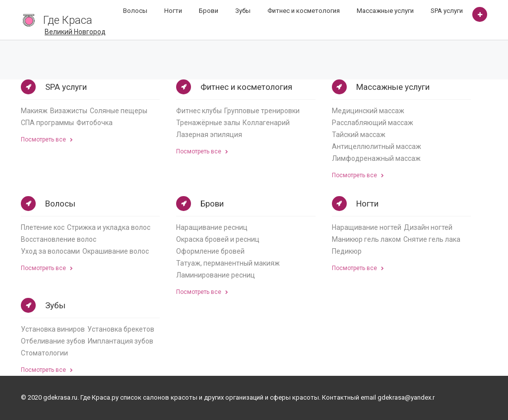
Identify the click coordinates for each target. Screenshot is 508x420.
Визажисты (69, 111)
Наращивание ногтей (367, 227)
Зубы (243, 11)
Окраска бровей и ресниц (218, 239)
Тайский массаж (359, 135)
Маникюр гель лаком (366, 239)
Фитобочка (95, 123)
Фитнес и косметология (304, 11)
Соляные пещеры (119, 111)
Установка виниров (53, 329)
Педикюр (347, 251)
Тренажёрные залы (208, 123)
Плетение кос (43, 227)
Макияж (34, 111)
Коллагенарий (266, 123)
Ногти (173, 11)
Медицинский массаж (368, 111)
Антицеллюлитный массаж (377, 146)
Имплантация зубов (121, 341)
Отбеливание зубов (53, 341)
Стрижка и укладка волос (109, 227)
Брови (209, 11)
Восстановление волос (59, 239)
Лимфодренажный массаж (376, 158)
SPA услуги (447, 11)
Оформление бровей (210, 251)
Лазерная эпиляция (209, 135)
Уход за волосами (50, 251)
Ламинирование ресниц (216, 275)
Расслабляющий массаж (373, 123)
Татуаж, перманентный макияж (228, 263)
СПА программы (47, 123)
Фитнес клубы (199, 111)
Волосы (135, 11)
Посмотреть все (47, 140)
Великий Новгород (75, 32)
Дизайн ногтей (428, 227)
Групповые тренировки (262, 111)
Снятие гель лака (432, 239)
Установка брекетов (121, 329)
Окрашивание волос (116, 251)
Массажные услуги (385, 11)
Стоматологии (44, 353)
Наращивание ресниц (212, 227)
